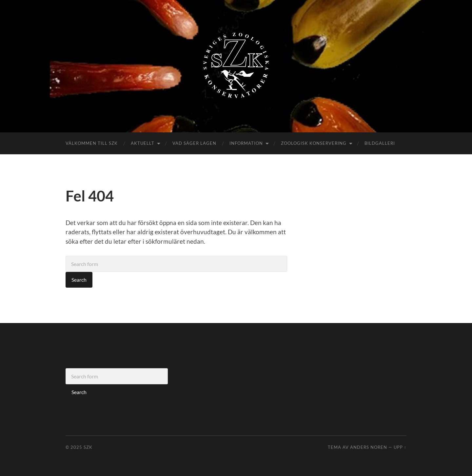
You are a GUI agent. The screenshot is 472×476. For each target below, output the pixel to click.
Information (246, 143)
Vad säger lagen (194, 143)
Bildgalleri (380, 143)
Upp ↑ (400, 447)
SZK (88, 447)
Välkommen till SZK (92, 143)
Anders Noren (369, 447)
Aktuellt (143, 143)
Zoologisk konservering (314, 143)
